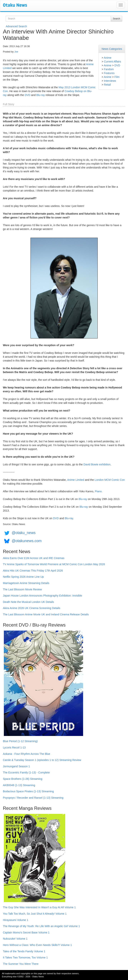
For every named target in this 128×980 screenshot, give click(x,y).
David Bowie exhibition (97, 464)
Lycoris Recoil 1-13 (14, 747)
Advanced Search (16, 26)
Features (109, 73)
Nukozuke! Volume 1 (15, 939)
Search (116, 19)
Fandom (109, 69)
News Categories (112, 49)
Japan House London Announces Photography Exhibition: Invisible (43, 596)
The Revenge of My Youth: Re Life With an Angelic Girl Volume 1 (41, 926)
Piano (98, 491)
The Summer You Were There (21, 964)
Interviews (110, 81)
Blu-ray (40, 95)
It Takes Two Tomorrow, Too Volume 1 (25, 957)
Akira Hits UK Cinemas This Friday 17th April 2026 (33, 571)
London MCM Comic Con (110, 480)
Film (117, 77)
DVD (117, 65)
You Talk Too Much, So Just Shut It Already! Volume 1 (35, 914)
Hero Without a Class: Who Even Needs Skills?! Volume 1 (37, 945)
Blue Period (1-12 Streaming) (20, 741)
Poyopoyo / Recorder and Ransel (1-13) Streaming (33, 798)
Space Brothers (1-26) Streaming (23, 779)
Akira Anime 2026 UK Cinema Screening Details (32, 608)
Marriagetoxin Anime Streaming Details (26, 583)
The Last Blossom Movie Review (22, 589)
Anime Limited (76, 480)
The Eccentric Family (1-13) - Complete (26, 772)
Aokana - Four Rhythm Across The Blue (26, 754)
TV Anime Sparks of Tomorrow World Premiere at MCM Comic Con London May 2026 (54, 564)
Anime (108, 58)
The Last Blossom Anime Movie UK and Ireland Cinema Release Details (46, 614)
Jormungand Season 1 (16, 766)
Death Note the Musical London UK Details (28, 602)
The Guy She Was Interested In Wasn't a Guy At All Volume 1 (39, 907)
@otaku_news (24, 533)
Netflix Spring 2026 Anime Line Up (23, 577)
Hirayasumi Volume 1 (16, 920)
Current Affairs (112, 62)
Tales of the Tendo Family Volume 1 (24, 951)
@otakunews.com (27, 541)
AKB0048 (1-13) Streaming (19, 785)
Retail (107, 85)
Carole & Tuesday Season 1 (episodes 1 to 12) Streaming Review (42, 760)
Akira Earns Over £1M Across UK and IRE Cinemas (34, 558)
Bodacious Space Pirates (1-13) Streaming (28, 791)
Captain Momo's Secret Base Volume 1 (26, 932)
